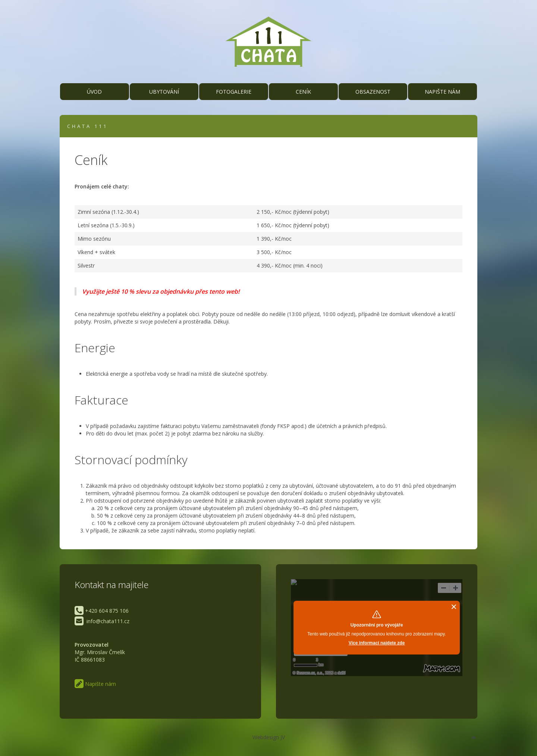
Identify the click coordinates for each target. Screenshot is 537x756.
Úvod (94, 92)
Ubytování (164, 92)
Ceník (303, 92)
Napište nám (442, 92)
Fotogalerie (234, 92)
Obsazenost (373, 92)
